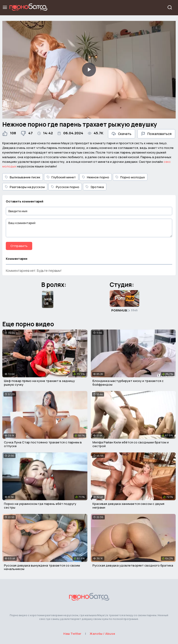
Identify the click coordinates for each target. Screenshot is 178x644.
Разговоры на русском (25, 187)
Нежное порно (96, 177)
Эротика (95, 187)
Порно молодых (130, 177)
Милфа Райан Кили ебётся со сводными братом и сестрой (131, 444)
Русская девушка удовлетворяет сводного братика (133, 565)
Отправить (19, 246)
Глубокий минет (61, 177)
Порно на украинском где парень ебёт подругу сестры (40, 506)
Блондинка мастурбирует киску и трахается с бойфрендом (128, 383)
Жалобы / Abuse (102, 634)
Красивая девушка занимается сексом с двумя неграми (128, 506)
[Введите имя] (89, 211)
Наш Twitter (72, 634)
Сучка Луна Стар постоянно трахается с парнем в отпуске (43, 444)
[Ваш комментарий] (89, 228)
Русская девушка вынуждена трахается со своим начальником (42, 567)
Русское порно (65, 187)
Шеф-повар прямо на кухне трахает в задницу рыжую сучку (39, 383)
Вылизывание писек (23, 177)
